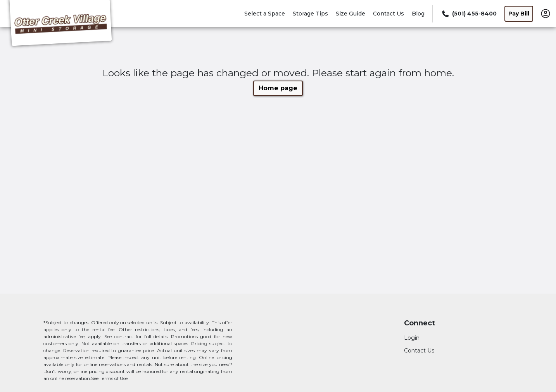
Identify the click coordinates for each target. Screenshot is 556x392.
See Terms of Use (109, 378)
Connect (420, 323)
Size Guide (351, 14)
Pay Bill (519, 14)
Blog (418, 14)
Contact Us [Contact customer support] (419, 351)
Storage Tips (310, 14)
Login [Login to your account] (412, 338)
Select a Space (265, 14)
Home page (278, 88)
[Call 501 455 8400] (469, 14)
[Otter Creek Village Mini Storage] (60, 24)
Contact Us (389, 14)
